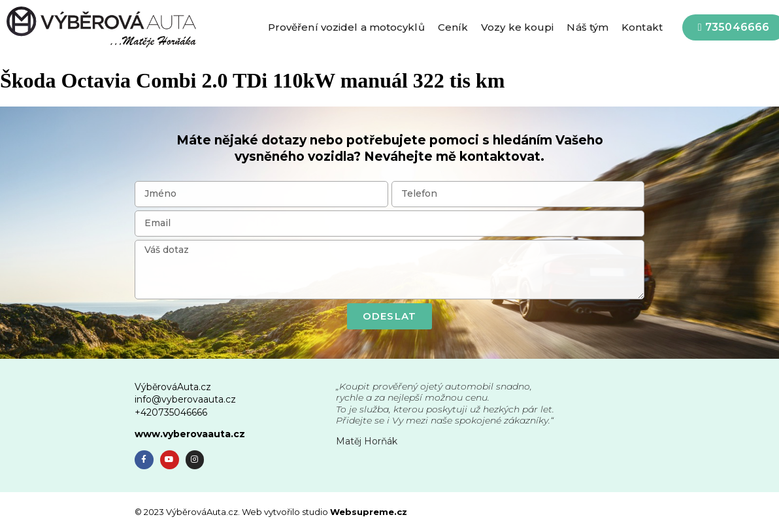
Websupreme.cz (369, 512)
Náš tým (588, 27)
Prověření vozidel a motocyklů (346, 27)
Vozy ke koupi (517, 27)
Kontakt (642, 27)
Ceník (453, 27)
